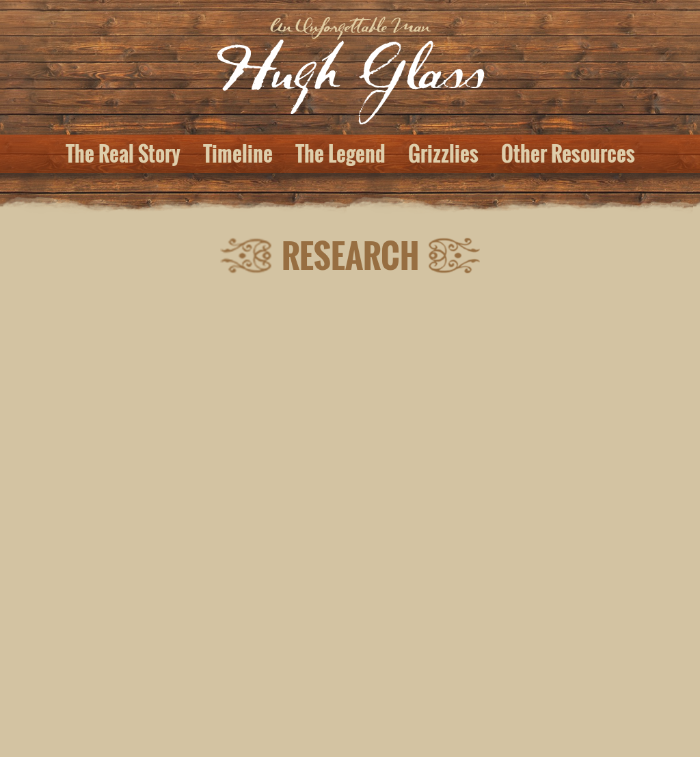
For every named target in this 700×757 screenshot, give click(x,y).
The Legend (340, 154)
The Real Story (123, 154)
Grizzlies (443, 154)
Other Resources (568, 154)
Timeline (238, 154)
